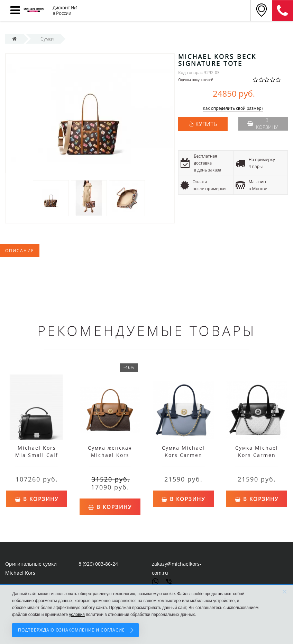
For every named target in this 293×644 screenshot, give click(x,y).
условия (77, 615)
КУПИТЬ (206, 124)
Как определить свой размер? (233, 109)
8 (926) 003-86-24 (98, 564)
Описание (20, 251)
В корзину (263, 123)
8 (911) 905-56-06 (283, 11)
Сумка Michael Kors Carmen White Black (257, 455)
